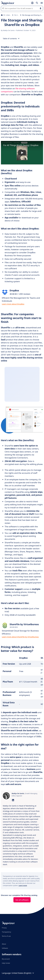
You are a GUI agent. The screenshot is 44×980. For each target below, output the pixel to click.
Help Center (6, 963)
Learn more (23, 885)
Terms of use (6, 936)
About (4, 944)
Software (5, 948)
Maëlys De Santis (9, 30)
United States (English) (23, 973)
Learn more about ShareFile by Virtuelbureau (20, 637)
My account (6, 959)
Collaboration (8, 15)
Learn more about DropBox (13, 304)
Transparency (6, 932)
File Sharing (17, 15)
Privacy (4, 928)
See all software (22, 900)
